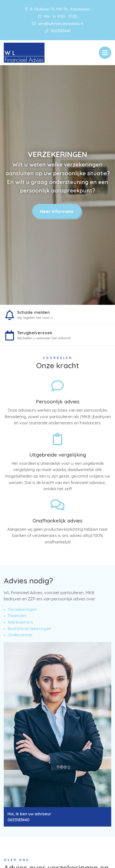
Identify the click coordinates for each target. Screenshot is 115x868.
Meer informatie (57, 211)
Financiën (17, 616)
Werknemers (20, 622)
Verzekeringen (22, 609)
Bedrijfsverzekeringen (30, 629)
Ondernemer (20, 635)
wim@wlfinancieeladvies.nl (58, 24)
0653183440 (58, 31)
